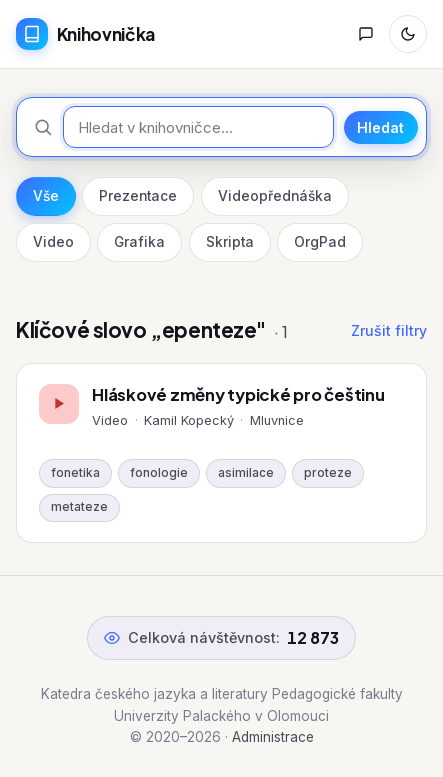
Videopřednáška (275, 196)
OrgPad (320, 242)
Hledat (380, 127)
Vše (46, 196)
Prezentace (138, 196)
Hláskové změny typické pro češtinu (238, 394)
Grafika (139, 242)
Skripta (230, 242)
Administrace (273, 737)
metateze (79, 507)
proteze (328, 473)
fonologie (159, 473)
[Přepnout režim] (408, 34)
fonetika (75, 473)
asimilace (246, 473)
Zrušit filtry (389, 330)
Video (53, 242)
